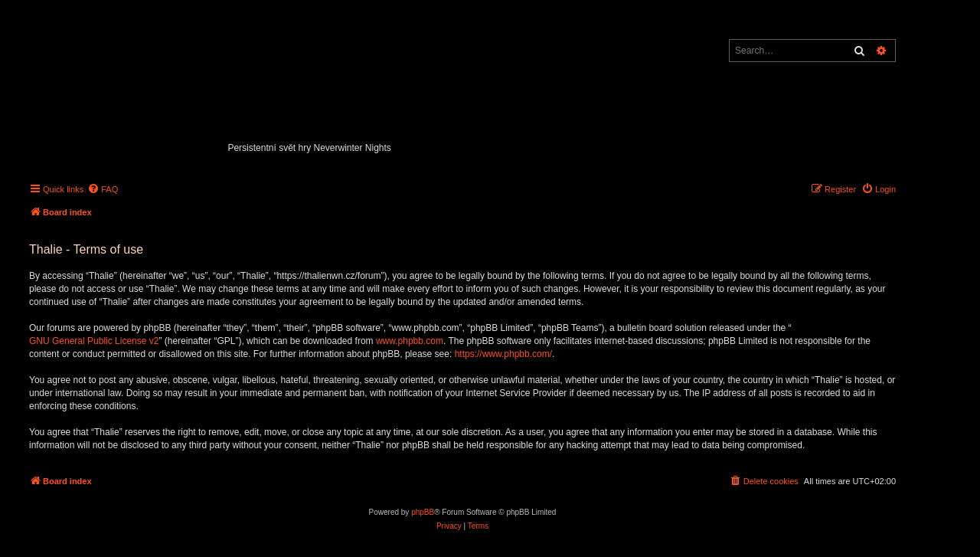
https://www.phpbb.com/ (503, 354)
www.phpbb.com (410, 341)
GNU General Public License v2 (94, 341)
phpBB (423, 512)
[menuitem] (103, 189)
